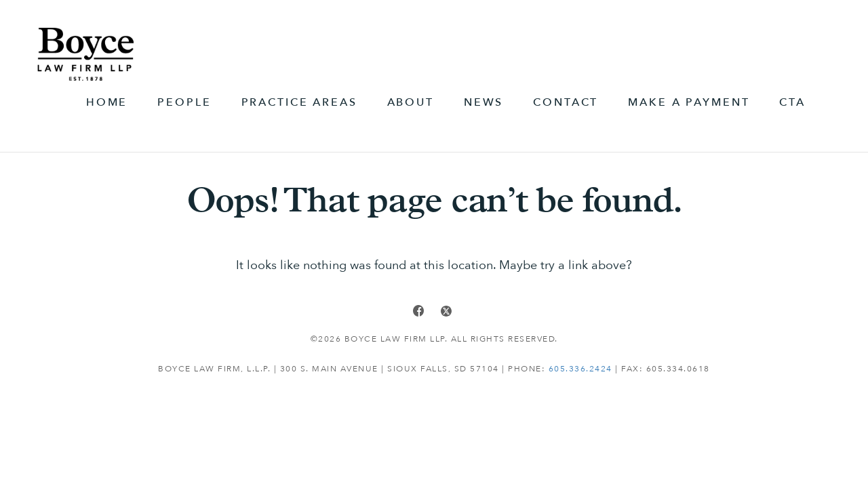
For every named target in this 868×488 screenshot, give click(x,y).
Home (107, 102)
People (184, 102)
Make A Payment (689, 102)
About (411, 102)
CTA (792, 102)
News (484, 102)
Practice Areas (299, 102)
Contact (566, 102)
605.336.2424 (580, 369)
